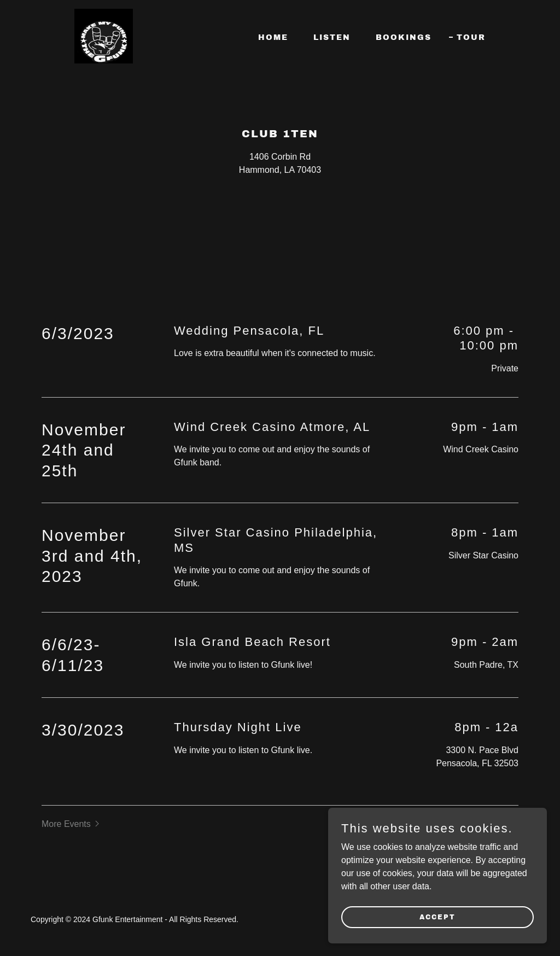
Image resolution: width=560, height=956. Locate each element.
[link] (104, 35)
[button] (72, 824)
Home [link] (273, 37)
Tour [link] (471, 37)
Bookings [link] (404, 37)
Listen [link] (332, 37)
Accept (437, 917)
